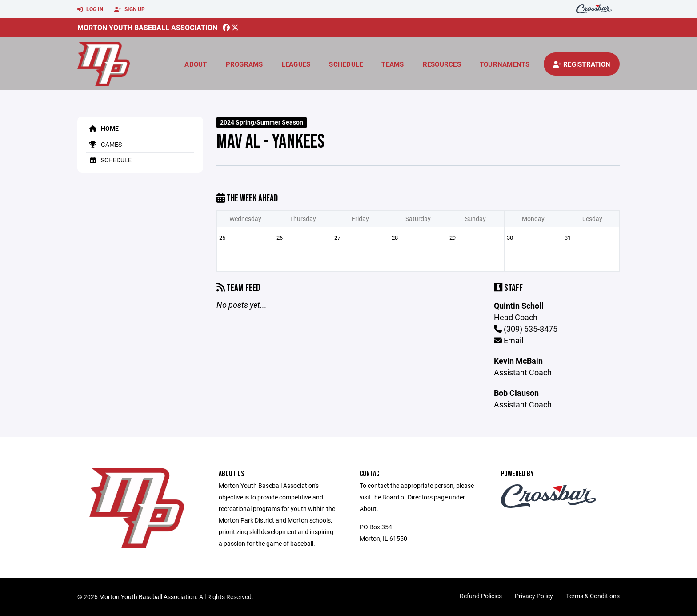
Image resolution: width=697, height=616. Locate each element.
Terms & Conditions (593, 596)
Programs (244, 64)
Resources (442, 64)
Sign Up (130, 9)
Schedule (346, 64)
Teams (393, 64)
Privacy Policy (534, 596)
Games (104, 144)
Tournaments (505, 64)
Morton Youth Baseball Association (147, 27)
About (196, 64)
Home (102, 128)
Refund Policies (481, 596)
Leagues (296, 64)
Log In (90, 9)
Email (509, 340)
